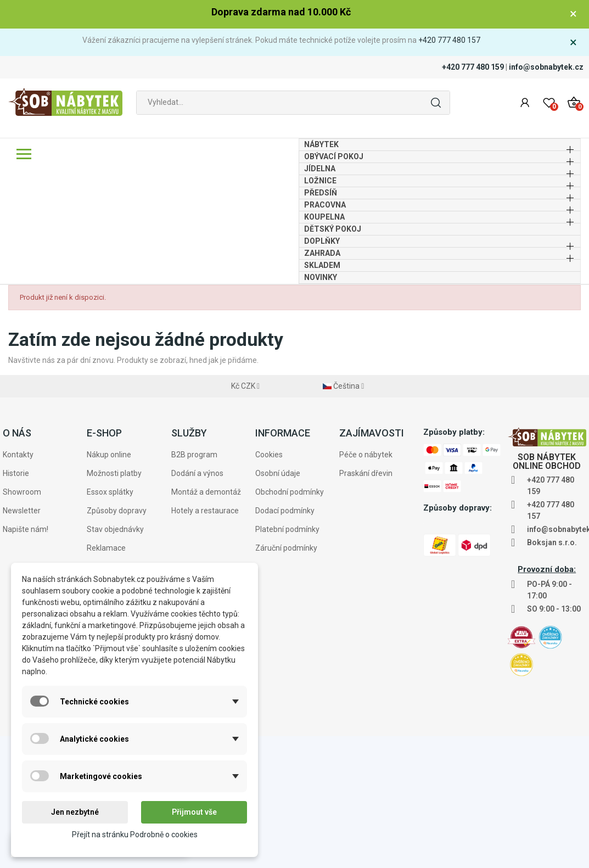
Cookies (269, 586)
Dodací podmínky (285, 642)
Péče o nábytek (366, 586)
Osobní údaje (278, 605)
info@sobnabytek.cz (546, 67)
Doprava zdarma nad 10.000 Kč (281, 12)
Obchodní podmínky (290, 624)
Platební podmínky (287, 661)
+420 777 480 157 (449, 40)
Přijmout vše (194, 812)
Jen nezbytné (75, 812)
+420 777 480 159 (473, 67)
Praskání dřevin (366, 605)
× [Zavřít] (573, 14)
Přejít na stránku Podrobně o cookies (135, 835)
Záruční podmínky (286, 680)
